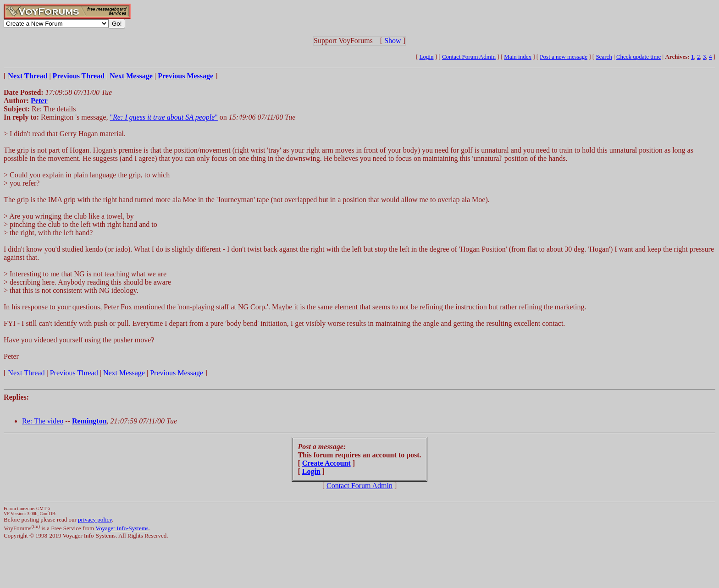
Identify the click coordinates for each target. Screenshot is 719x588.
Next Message (124, 373)
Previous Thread (74, 373)
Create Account (326, 463)
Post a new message (564, 57)
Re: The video (43, 421)
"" (163, 117)
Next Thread (26, 373)
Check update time (639, 57)
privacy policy (95, 519)
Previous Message (177, 373)
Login (426, 57)
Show (393, 41)
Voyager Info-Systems (122, 528)
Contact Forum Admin (469, 57)
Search (604, 57)
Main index (518, 57)
